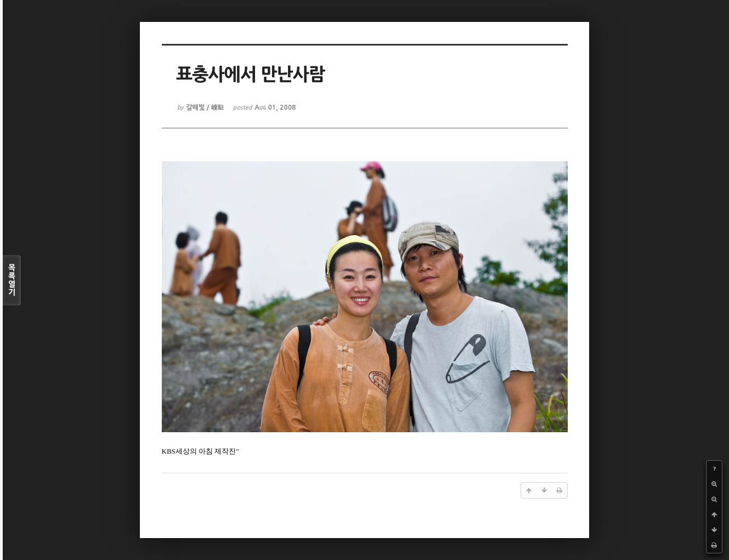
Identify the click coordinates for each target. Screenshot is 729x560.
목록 (12, 280)
